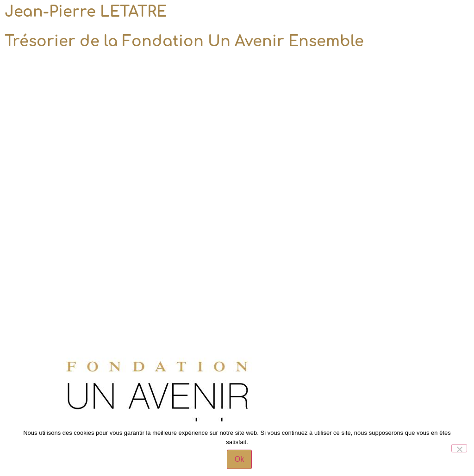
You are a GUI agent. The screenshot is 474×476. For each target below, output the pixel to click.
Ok (239, 459)
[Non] (459, 448)
